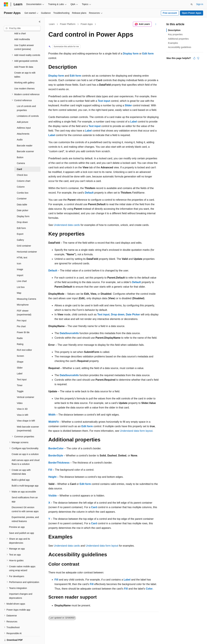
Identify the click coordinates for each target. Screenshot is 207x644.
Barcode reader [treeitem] (25, 134)
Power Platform (68, 24)
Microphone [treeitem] (23, 294)
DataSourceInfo (69, 333)
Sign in (200, 4)
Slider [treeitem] (20, 357)
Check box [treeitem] (22, 164)
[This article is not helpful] (198, 58)
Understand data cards (67, 225)
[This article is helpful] (194, 58)
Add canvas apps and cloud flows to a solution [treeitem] (26, 451)
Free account (170, 13)
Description (174, 30)
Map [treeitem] (19, 282)
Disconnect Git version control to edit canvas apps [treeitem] (25, 498)
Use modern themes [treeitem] (24, 77)
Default (89, 193)
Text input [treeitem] (22, 368)
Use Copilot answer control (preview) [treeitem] (24, 36)
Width (52, 415)
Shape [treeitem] (20, 351)
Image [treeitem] (20, 258)
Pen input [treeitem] (22, 309)
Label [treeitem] (20, 362)
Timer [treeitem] (20, 374)
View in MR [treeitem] (23, 404)
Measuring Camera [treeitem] (26, 288)
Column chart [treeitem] (24, 170)
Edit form (148, 54)
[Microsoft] (6, 4)
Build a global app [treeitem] (21, 469)
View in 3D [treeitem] (22, 398)
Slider (128, 105)
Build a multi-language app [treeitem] (25, 475)
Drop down (118, 314)
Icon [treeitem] (19, 252)
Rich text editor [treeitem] (24, 339)
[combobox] (22, 28)
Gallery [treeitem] (20, 229)
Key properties (175, 34)
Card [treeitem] (19, 158)
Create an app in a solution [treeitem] (25, 443)
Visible (52, 496)
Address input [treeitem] (24, 117)
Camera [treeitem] (21, 152)
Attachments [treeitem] (23, 123)
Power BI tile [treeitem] (23, 321)
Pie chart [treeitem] (21, 315)
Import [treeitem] (20, 264)
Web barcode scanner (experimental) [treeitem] (28, 418)
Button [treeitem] (20, 146)
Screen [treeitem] (20, 345)
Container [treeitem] (22, 187)
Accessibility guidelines (180, 47)
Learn (52, 24)
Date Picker (133, 314)
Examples (173, 43)
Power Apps (87, 24)
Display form (131, 54)
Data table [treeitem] (22, 193)
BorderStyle (56, 456)
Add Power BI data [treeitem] (24, 56)
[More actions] (156, 24)
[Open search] (192, 4)
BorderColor (56, 448)
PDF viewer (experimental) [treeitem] (24, 302)
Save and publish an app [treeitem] (22, 522)
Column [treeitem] (21, 176)
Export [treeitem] (20, 223)
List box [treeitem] (21, 276)
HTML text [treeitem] (22, 246)
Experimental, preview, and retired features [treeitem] (25, 508)
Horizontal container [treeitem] (27, 241)
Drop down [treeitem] (22, 211)
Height (52, 477)
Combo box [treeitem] (23, 182)
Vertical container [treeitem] (25, 386)
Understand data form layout (136, 431)
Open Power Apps (191, 13)
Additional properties (178, 39)
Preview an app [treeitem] (17, 516)
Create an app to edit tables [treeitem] (25, 64)
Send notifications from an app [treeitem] (25, 488)
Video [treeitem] (20, 392)
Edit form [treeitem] (21, 217)
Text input (104, 101)
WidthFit (54, 422)
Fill (50, 470)
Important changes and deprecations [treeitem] (21, 585)
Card (94, 507)
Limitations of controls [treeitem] (28, 105)
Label (134, 122)
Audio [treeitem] (20, 128)
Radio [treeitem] (20, 327)
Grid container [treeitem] (24, 235)
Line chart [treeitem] (22, 270)
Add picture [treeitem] (23, 111)
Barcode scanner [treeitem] (25, 140)
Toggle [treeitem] (20, 380)
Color (149, 589)
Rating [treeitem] (20, 333)
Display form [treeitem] (23, 205)
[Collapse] (40, 22)
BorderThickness (59, 463)
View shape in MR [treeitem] (26, 410)
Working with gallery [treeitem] (24, 71)
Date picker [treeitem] (23, 199)
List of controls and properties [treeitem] (26, 97)
